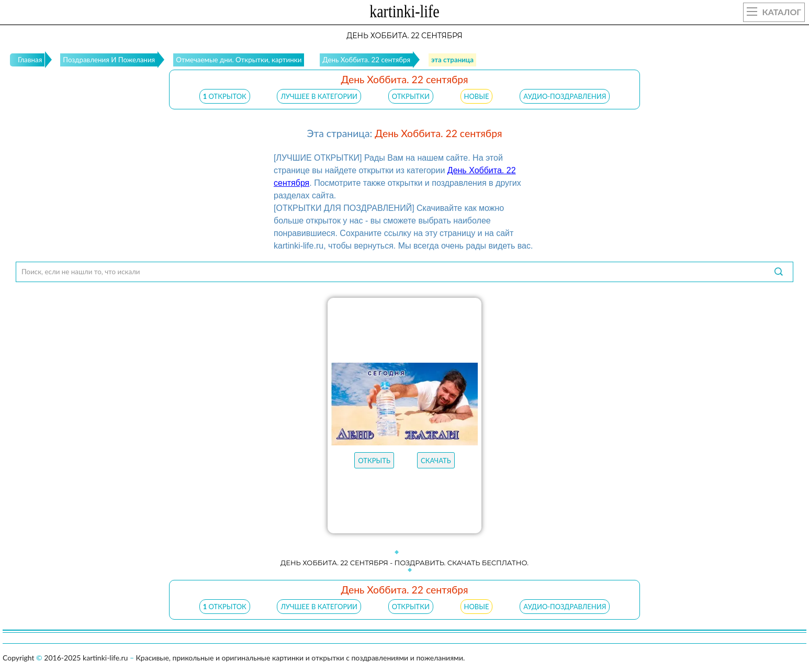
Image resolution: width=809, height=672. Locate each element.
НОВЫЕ (477, 96)
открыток (225, 96)
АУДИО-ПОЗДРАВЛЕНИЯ (565, 96)
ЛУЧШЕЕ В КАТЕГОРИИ (319, 96)
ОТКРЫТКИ (411, 96)
